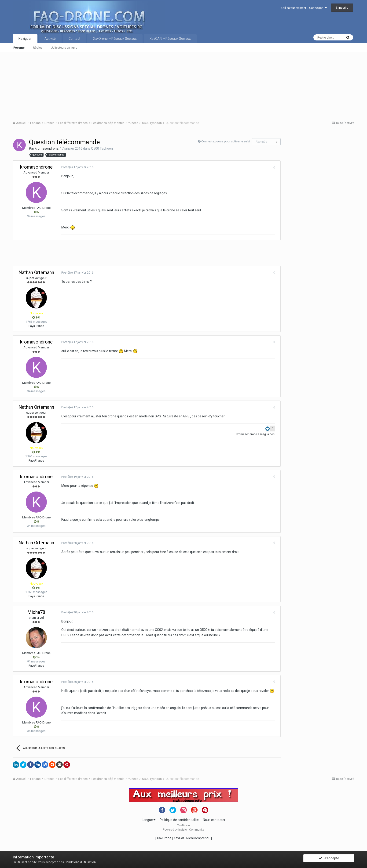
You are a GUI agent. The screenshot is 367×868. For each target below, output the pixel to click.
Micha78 (36, 612)
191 (36, 317)
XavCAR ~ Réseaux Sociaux (170, 39)
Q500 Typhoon (102, 148)
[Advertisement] (153, 85)
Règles (38, 48)
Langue (149, 820)
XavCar (179, 838)
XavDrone (164, 838)
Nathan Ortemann (36, 272)
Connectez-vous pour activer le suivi (226, 141)
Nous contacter (214, 820)
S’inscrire (342, 8)
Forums (19, 48)
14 (36, 657)
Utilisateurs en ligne (64, 48)
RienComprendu (198, 838)
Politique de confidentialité (179, 820)
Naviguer (25, 39)
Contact (74, 39)
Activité (50, 39)
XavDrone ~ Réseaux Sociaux (115, 39)
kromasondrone (47, 148)
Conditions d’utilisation (80, 862)
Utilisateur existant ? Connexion (304, 8)
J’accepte (329, 859)
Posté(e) (76, 167)
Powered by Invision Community (183, 830)
